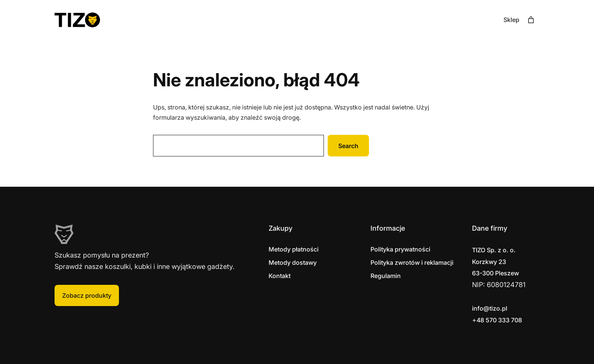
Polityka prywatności (400, 249)
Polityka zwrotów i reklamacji (412, 262)
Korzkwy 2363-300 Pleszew (496, 262)
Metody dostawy (293, 262)
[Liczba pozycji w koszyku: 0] (531, 20)
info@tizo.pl (490, 308)
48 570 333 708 (499, 320)
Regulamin (386, 276)
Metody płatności (294, 249)
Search (348, 146)
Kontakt (280, 276)
